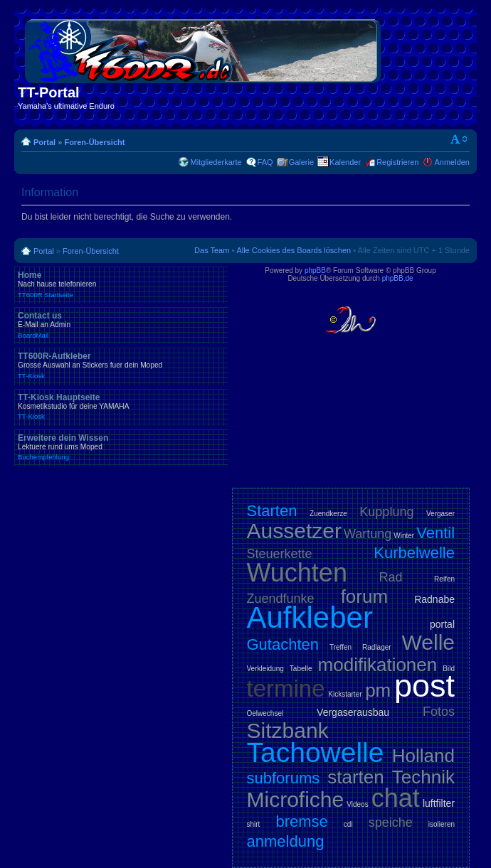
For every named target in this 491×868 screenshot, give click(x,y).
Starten (272, 511)
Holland (423, 756)
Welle (428, 642)
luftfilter (439, 803)
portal (442, 624)
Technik (423, 777)
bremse (301, 821)
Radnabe (434, 599)
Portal (44, 142)
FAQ (265, 162)
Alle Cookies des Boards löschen (294, 250)
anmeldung (286, 841)
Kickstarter (345, 694)
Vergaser (440, 514)
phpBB (315, 270)
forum (364, 596)
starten (356, 777)
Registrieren (397, 162)
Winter (404, 536)
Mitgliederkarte (216, 162)
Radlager (377, 647)
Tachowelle (316, 752)
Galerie (301, 162)
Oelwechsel (265, 713)
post (424, 686)
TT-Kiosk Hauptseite (121, 407)
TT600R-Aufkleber (121, 365)
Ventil (435, 533)
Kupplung (386, 512)
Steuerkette (280, 554)
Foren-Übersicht (94, 142)
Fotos (439, 712)
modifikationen (378, 665)
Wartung (368, 534)
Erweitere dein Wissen (121, 447)
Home (121, 284)
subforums (284, 778)
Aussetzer (294, 531)
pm (378, 690)
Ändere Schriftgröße (459, 139)
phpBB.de (398, 278)
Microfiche (296, 799)
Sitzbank (288, 730)
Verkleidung (265, 669)
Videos (357, 804)
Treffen (340, 647)
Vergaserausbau (353, 712)
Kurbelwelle (414, 553)
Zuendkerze (328, 514)
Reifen (444, 579)
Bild (449, 669)
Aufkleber (310, 617)
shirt (254, 824)
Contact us (121, 325)
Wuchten (297, 573)
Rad (391, 577)
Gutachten (283, 644)
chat (396, 798)
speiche (391, 823)
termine (286, 688)
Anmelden (452, 162)
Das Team (212, 250)
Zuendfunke (281, 599)
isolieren (442, 824)
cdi (348, 824)
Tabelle (301, 669)
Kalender (345, 162)
